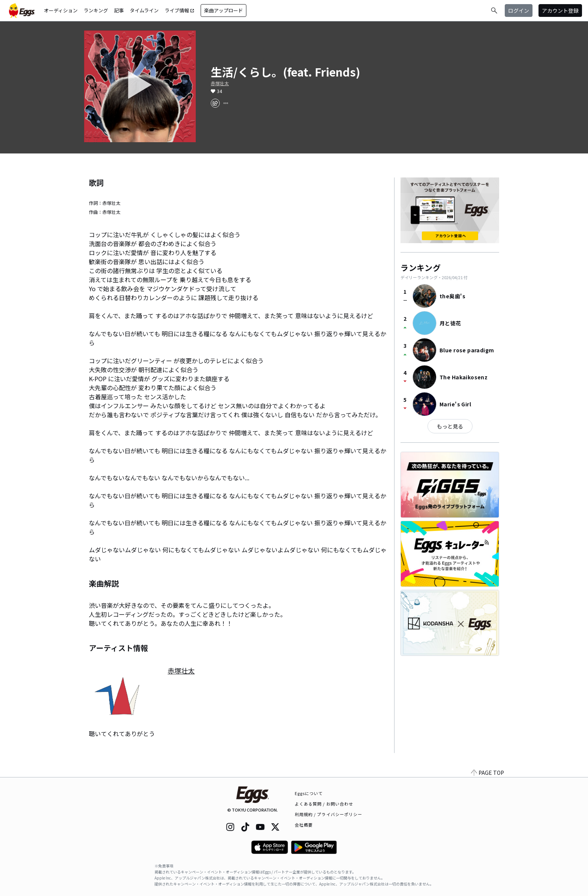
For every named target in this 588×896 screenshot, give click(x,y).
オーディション (61, 10)
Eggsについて (309, 793)
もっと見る (450, 426)
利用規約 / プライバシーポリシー (329, 814)
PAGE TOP (487, 773)
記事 (119, 10)
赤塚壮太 (220, 83)
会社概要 (304, 825)
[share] (215, 103)
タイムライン (144, 10)
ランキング (96, 10)
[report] (226, 103)
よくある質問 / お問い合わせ (324, 804)
